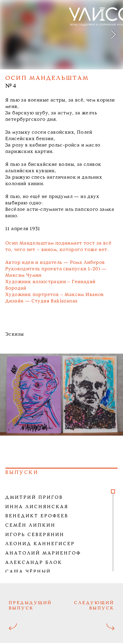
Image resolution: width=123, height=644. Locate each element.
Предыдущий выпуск (30, 605)
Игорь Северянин (35, 535)
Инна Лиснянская (37, 507)
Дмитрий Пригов (34, 498)
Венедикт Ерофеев (37, 516)
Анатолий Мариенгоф (43, 553)
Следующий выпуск (94, 605)
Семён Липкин (30, 525)
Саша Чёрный (28, 572)
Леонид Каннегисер (40, 544)
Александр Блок (34, 563)
